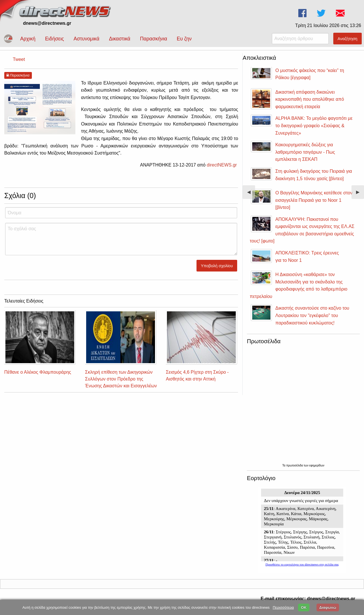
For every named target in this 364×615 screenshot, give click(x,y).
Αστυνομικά (87, 39)
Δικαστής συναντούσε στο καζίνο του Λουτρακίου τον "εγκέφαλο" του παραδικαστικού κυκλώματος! (312, 315)
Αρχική (28, 39)
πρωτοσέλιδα (295, 465)
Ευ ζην (184, 39)
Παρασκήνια (153, 39)
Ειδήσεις (54, 39)
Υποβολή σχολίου (217, 266)
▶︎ (360, 194)
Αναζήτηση (348, 39)
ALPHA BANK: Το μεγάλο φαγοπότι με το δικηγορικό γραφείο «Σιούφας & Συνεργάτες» (314, 126)
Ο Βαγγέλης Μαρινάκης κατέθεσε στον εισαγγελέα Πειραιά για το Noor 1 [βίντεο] (314, 200)
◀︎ (251, 194)
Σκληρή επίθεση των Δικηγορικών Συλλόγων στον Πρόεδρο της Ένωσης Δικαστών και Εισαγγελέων (121, 379)
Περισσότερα (283, 607)
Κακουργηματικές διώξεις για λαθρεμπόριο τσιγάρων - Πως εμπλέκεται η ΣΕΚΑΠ (305, 152)
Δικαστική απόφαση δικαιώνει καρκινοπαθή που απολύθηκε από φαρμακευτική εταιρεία (310, 99)
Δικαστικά (120, 39)
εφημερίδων (317, 465)
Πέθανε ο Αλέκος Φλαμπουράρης (38, 372)
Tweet (19, 59)
